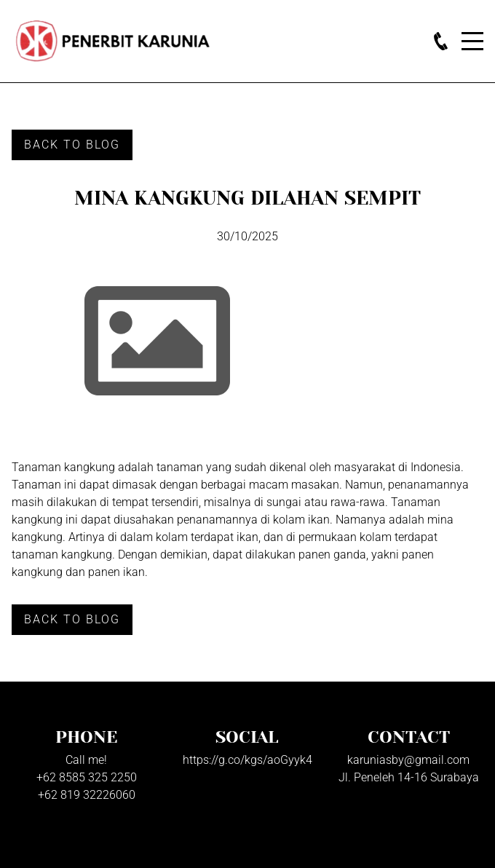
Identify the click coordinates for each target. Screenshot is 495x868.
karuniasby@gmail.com (408, 760)
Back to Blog (72, 145)
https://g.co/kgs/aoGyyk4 (247, 760)
